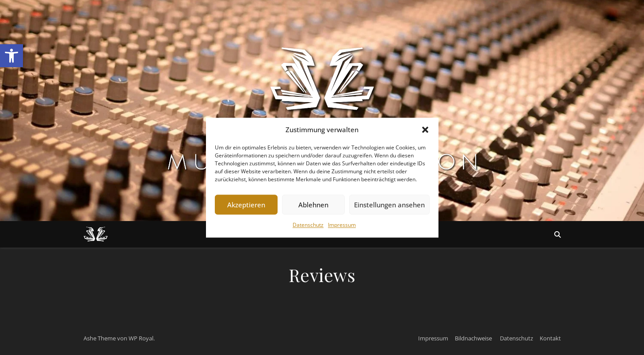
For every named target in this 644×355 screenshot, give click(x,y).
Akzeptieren (246, 205)
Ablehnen (313, 205)
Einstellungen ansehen (389, 205)
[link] (11, 56)
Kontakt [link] (550, 338)
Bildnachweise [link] (473, 338)
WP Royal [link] (141, 338)
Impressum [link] (342, 225)
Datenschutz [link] (308, 225)
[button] (425, 130)
